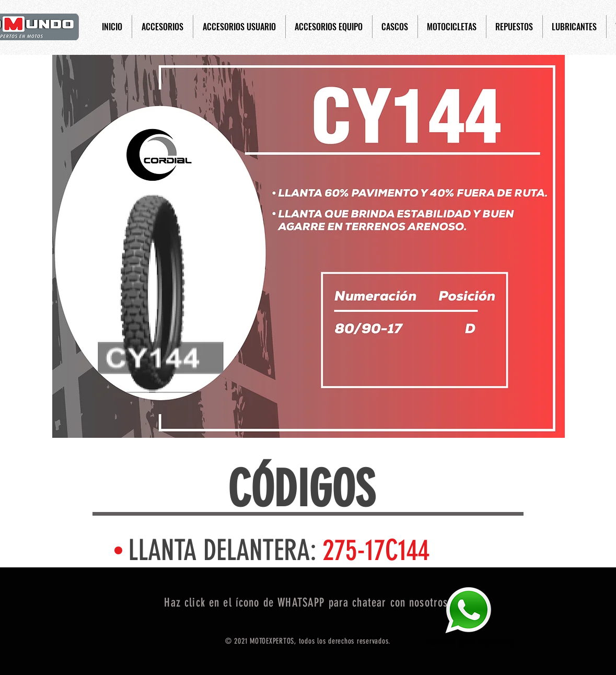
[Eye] (468, 610)
